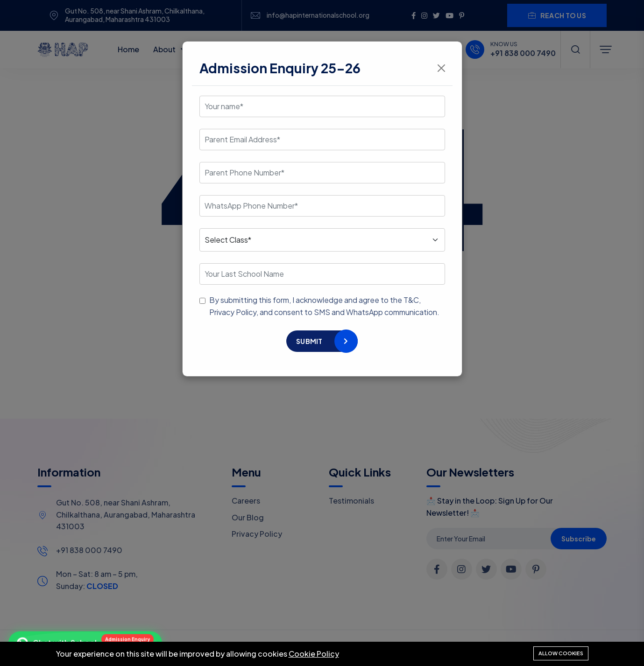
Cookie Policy (314, 654)
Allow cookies (561, 653)
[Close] (441, 68)
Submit (309, 341)
